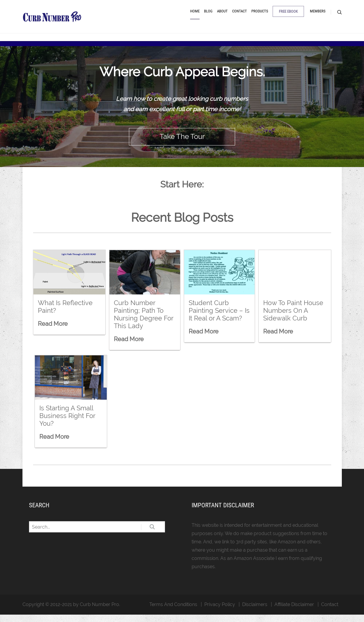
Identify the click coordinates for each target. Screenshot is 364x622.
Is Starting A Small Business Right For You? (67, 423)
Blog (208, 16)
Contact (240, 16)
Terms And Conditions (173, 612)
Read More (53, 331)
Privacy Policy (220, 612)
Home (195, 16)
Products (260, 16)
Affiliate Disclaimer (294, 612)
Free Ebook (288, 16)
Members (318, 16)
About (222, 16)
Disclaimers (255, 612)
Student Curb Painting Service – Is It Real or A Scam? (219, 318)
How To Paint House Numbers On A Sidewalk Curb (293, 318)
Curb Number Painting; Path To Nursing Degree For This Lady (144, 322)
